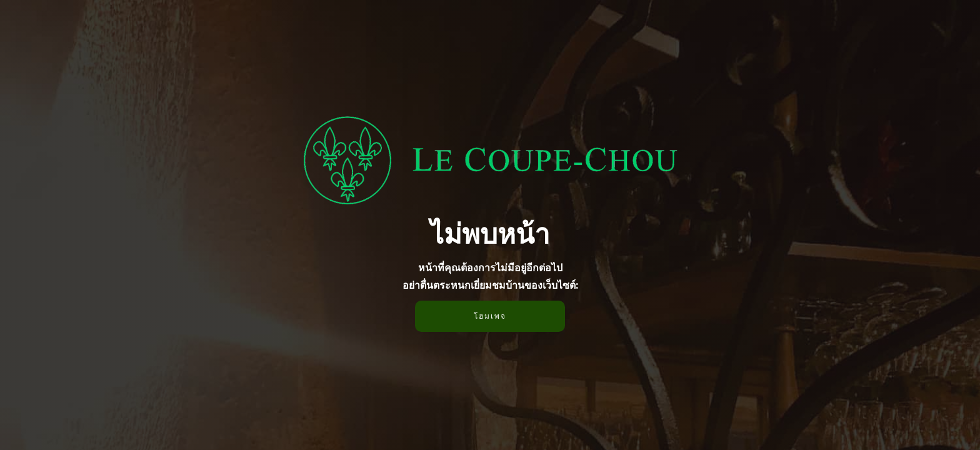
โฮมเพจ (490, 316)
